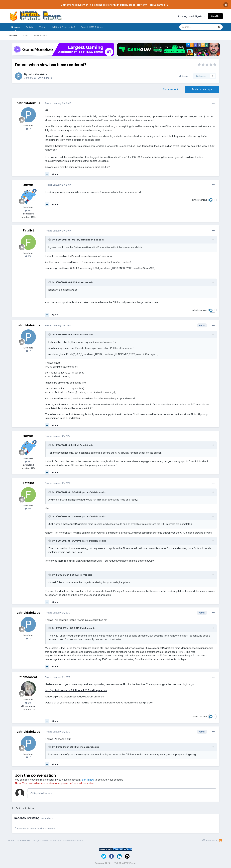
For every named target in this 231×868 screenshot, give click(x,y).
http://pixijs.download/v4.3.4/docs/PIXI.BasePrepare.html (76, 690)
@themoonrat (28, 706)
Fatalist (28, 230)
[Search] (197, 27)
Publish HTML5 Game (92, 27)
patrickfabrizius (37, 74)
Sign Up (215, 16)
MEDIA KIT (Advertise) (64, 27)
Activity (29, 27)
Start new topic (171, 89)
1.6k (28, 210)
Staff (26, 36)
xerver (28, 185)
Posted (58, 103)
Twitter (43, 27)
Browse (16, 29)
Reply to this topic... (43, 793)
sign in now (88, 780)
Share (184, 76)
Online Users (41, 36)
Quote (55, 174)
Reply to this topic (202, 89)
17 (28, 129)
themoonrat (28, 677)
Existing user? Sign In (191, 16)
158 (28, 256)
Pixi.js (49, 78)
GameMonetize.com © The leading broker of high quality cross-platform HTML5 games (113, 5)
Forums (13, 36)
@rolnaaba (28, 214)
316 (28, 703)
